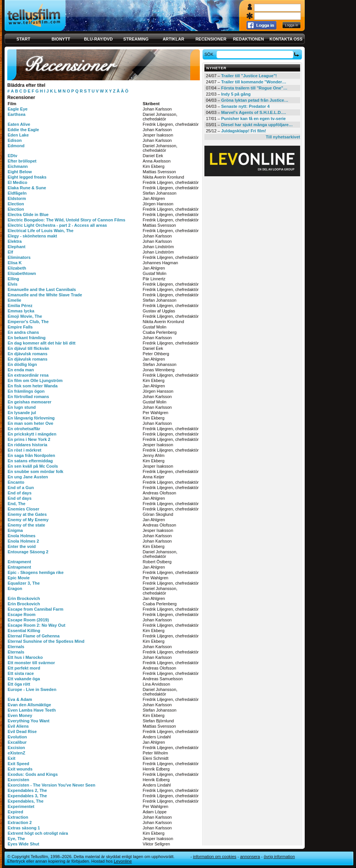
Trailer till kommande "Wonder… (254, 82)
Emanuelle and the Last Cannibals (42, 289)
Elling (13, 279)
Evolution (17, 737)
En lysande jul (22, 413)
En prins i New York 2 (29, 439)
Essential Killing (24, 631)
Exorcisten (18, 780)
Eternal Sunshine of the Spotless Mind (46, 641)
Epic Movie (19, 578)
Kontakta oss (286, 39)
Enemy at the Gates (27, 514)
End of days (20, 493)
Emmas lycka (21, 311)
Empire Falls (20, 327)
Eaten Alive (19, 124)
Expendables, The (26, 801)
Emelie (14, 300)
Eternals (16, 647)
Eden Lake (18, 135)
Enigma (15, 530)
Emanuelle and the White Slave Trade (45, 295)
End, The (16, 504)
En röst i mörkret (24, 450)
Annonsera (250, 857)
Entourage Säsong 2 (28, 552)
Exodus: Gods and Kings (33, 774)
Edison (15, 140)
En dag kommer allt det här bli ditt (42, 343)
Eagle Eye (18, 109)
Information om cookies (215, 857)
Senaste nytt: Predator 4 (246, 106)
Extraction (18, 817)
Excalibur (17, 742)
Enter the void (22, 546)
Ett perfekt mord (24, 668)
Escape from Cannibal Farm (36, 609)
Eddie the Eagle (23, 130)
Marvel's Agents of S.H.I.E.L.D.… (254, 112)
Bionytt (61, 39)
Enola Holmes (22, 536)
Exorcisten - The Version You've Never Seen (51, 785)
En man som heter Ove (30, 423)
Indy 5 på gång (236, 94)
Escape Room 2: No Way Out (37, 625)
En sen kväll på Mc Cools (33, 466)
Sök (210, 54)
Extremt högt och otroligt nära (38, 833)
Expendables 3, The (27, 796)
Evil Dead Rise (22, 731)
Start (23, 39)
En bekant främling (27, 338)
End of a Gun (21, 488)
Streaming (136, 39)
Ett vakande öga (24, 679)
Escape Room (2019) (28, 620)
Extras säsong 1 (24, 828)
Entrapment (19, 562)
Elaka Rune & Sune (27, 188)
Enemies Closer (24, 509)
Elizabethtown (22, 273)
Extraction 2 (20, 822)
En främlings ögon (26, 391)
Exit (11, 758)
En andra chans (23, 332)
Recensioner (211, 39)
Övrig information (279, 857)
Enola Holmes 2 (23, 541)
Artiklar (173, 39)
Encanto (16, 482)
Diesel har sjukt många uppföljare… (257, 125)
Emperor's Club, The (28, 322)
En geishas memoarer (29, 402)
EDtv (12, 156)
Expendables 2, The (27, 790)
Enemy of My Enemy (28, 520)
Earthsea (16, 114)
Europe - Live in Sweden (32, 689)
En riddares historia (27, 445)
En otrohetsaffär (24, 429)
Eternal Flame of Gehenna (34, 636)
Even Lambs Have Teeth (32, 710)
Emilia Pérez (20, 306)
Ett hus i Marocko (25, 657)
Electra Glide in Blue (28, 215)
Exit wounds (20, 769)
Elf (10, 252)
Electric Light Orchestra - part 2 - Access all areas (57, 225)
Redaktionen (249, 39)
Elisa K (15, 263)
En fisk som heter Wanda (33, 386)
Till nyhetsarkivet (283, 137)
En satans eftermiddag (30, 461)
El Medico (17, 182)
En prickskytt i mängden (32, 434)
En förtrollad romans (28, 397)
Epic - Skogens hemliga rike (36, 572)
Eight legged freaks (27, 177)
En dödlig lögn (22, 364)
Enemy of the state (26, 525)
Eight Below (20, 172)
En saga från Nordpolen (31, 455)
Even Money (20, 715)
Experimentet (21, 806)
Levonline (123, 861)
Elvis (13, 284)
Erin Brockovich (24, 598)
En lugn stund (22, 407)
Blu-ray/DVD (99, 39)
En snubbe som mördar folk (35, 471)
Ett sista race (21, 673)
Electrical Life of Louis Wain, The (41, 231)
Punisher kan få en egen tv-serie (254, 119)
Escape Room (22, 614)
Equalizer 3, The (24, 583)
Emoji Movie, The (25, 316)
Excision (16, 748)
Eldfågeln (17, 193)
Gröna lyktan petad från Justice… (255, 100)
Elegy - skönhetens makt (32, 236)
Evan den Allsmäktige (29, 705)
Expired (15, 812)
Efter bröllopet (22, 161)
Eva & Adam (20, 699)
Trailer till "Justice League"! (249, 76)
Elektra (15, 241)
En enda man (21, 370)
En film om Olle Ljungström (35, 380)
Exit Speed (18, 764)
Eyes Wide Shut (23, 844)
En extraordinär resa (28, 375)
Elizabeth (17, 268)
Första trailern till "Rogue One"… (254, 88)
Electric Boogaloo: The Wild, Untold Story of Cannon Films (66, 220)
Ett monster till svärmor (31, 663)
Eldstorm (17, 198)
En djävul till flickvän (29, 348)
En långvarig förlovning (31, 418)
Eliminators (19, 257)
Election (16, 204)
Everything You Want (29, 721)
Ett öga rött (19, 684)
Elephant (16, 247)
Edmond (16, 146)
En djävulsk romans (28, 354)
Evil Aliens (18, 726)
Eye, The (16, 839)
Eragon (15, 588)
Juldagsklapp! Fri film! (244, 131)
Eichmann (18, 166)
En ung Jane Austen (28, 477)
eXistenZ (16, 753)
